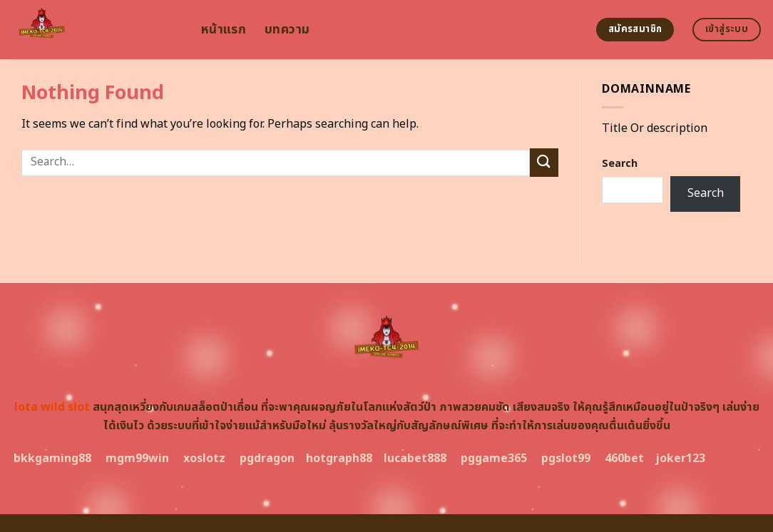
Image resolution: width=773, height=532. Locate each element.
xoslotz (204, 459)
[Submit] (544, 162)
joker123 (680, 459)
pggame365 (494, 459)
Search (620, 164)
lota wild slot (52, 407)
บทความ (287, 30)
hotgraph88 (339, 459)
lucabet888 (415, 459)
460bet (624, 459)
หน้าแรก (224, 30)
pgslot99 (566, 459)
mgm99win (137, 459)
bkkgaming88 (52, 459)
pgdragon (267, 459)
